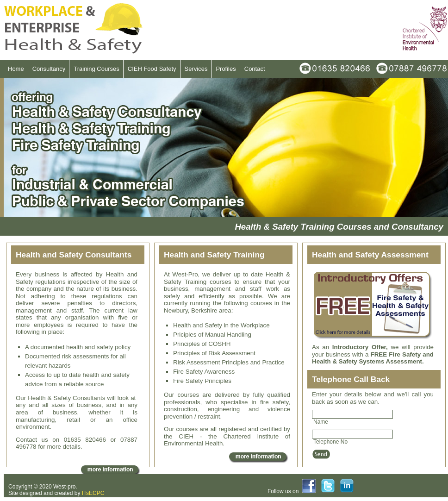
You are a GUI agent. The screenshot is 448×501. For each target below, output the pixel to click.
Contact (255, 69)
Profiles (226, 69)
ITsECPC (93, 493)
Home (16, 69)
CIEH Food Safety (152, 69)
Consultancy (49, 69)
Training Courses (96, 69)
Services (196, 69)
